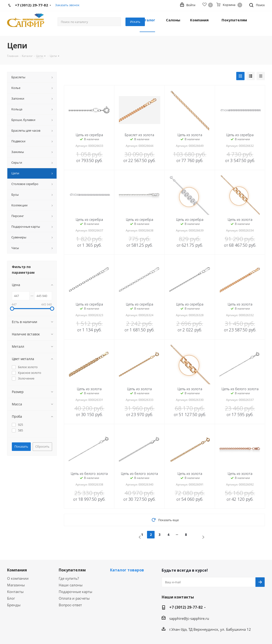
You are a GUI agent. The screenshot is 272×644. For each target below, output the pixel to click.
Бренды (14, 605)
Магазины (16, 585)
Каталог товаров (127, 570)
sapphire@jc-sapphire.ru (189, 618)
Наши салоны (71, 585)
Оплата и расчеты (74, 598)
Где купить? (69, 578)
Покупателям (72, 570)
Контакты (15, 592)
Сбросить (42, 446)
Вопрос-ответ (70, 605)
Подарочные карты (76, 592)
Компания (17, 570)
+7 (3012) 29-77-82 (186, 607)
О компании (18, 578)
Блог (11, 598)
